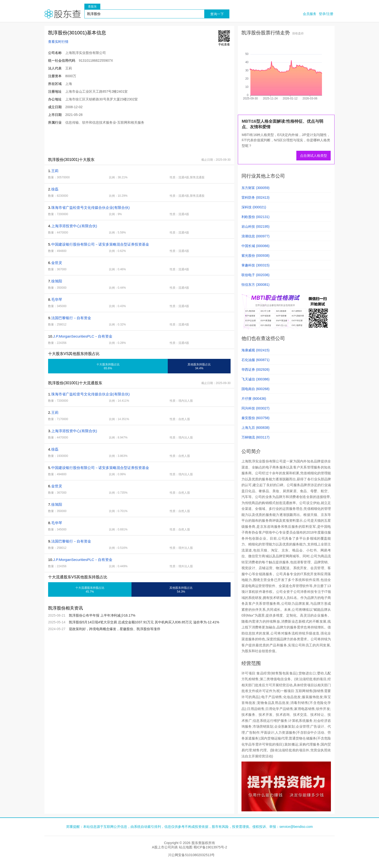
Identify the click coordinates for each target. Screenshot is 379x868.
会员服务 (310, 14)
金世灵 (57, 263)
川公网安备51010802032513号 (191, 855)
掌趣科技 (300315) (255, 265)
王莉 (55, 171)
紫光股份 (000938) (255, 256)
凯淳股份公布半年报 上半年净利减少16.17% (102, 615)
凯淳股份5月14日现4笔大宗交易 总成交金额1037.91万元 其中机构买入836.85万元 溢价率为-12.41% (144, 622)
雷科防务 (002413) (255, 197)
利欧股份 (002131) (255, 217)
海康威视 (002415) (255, 350)
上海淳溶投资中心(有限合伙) (74, 226)
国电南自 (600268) (255, 389)
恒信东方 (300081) (255, 285)
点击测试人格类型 (313, 156)
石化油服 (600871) (255, 360)
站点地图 (186, 847)
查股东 (92, 7)
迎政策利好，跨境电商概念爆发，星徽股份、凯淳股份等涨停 (115, 629)
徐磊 (55, 189)
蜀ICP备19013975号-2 (210, 847)
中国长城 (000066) (255, 246)
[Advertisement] (132, 141)
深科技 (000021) (254, 207)
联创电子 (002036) (255, 275)
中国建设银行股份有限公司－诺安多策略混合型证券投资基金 (100, 244)
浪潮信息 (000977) (255, 236)
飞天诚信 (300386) (255, 379)
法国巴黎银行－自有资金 (71, 318)
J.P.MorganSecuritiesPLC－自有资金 (83, 336)
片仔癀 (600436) (254, 399)
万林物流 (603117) (255, 437)
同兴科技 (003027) (255, 408)
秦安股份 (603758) (255, 418)
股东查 (63, 14)
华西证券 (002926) (255, 370)
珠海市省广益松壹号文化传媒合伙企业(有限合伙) (91, 208)
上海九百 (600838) (255, 428)
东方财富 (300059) (255, 188)
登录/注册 (326, 14)
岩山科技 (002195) (255, 226)
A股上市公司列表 (165, 847)
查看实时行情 (58, 42)
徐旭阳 (57, 281)
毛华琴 (57, 299)
